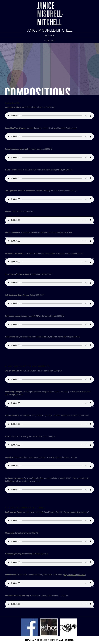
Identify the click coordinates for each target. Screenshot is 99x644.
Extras (51, 41)
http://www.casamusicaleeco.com (74, 512)
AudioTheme (66, 640)
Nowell (30, 640)
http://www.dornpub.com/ (75, 575)
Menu (51, 35)
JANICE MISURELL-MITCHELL (49, 30)
